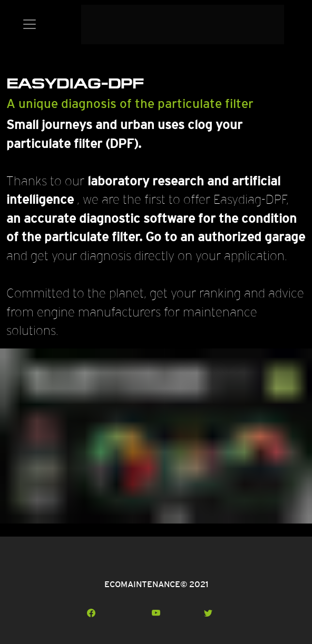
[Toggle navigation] (30, 24)
